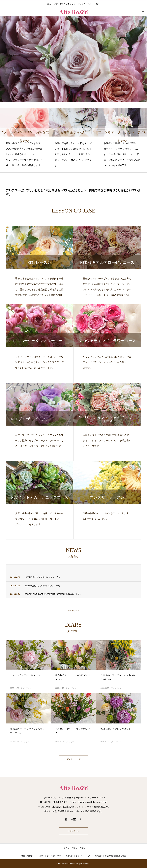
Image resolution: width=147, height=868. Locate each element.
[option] (73, 59)
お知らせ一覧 (73, 610)
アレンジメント (27, 688)
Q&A (90, 856)
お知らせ (69, 856)
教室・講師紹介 (27, 856)
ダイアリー (80, 856)
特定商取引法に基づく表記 (115, 856)
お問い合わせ (73, 831)
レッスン (40, 856)
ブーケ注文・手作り (55, 856)
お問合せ (98, 856)
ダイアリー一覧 (73, 759)
